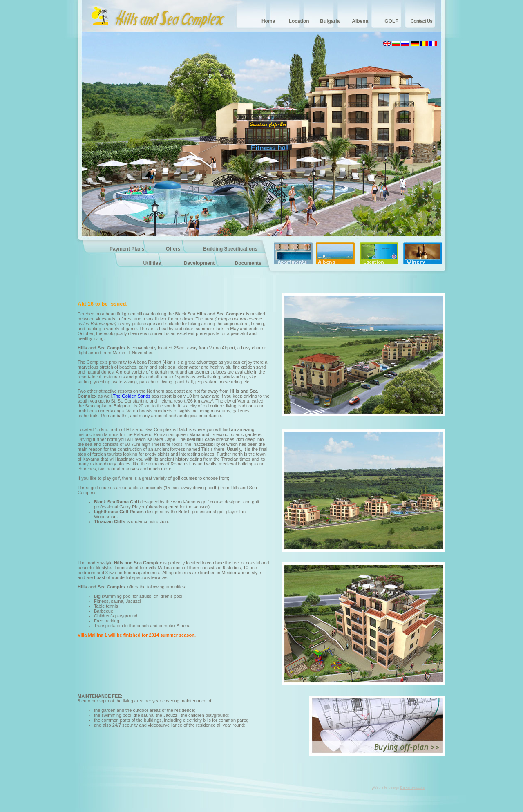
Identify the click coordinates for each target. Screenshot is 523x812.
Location (299, 21)
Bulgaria (330, 21)
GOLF (391, 21)
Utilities (152, 263)
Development (199, 263)
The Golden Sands (132, 396)
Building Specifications (230, 249)
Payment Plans (127, 249)
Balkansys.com (412, 787)
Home (268, 21)
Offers (173, 249)
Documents (248, 263)
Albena (360, 21)
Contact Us (421, 21)
